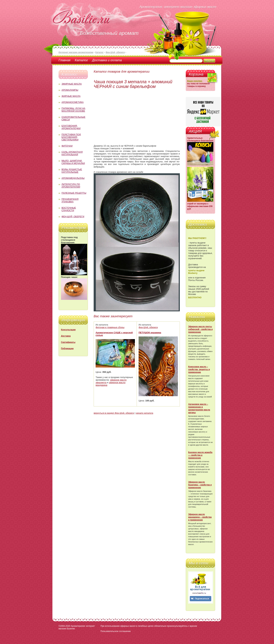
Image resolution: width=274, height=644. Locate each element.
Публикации (67, 349)
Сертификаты (68, 342)
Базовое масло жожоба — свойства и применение (200, 455)
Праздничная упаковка (70, 200)
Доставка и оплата (107, 60)
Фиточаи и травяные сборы (110, 327)
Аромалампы (70, 90)
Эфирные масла (72, 84)
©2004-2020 (64, 626)
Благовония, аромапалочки (71, 127)
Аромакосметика (73, 102)
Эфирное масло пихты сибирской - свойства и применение (200, 329)
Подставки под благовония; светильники (71, 137)
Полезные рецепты (74, 193)
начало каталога (144, 413)
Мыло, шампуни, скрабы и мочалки (73, 162)
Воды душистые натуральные (72, 171)
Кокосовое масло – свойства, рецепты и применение (199, 369)
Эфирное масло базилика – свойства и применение (200, 485)
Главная (64, 60)
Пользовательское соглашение (116, 631)
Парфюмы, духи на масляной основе (73, 110)
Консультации (68, 330)
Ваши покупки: (195, 81)
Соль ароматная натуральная (72, 153)
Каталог (81, 60)
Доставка (66, 336)
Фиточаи (67, 146)
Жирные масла (71, 96)
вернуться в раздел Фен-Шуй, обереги (114, 413)
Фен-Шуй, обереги (73, 216)
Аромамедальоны (73, 178)
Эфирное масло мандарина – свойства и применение (200, 517)
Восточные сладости (69, 209)
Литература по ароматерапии (71, 186)
